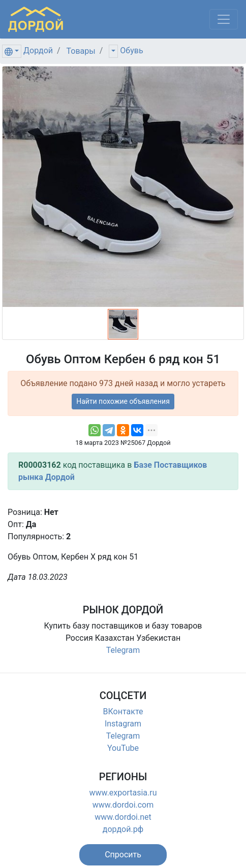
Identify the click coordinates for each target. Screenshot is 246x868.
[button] (123, 855)
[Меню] (224, 19)
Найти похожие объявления (123, 401)
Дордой (38, 50)
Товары (81, 51)
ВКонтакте (123, 711)
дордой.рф (123, 829)
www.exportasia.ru (123, 793)
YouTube (123, 748)
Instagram (123, 724)
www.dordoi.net (123, 817)
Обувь (131, 50)
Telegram (123, 650)
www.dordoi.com (123, 805)
